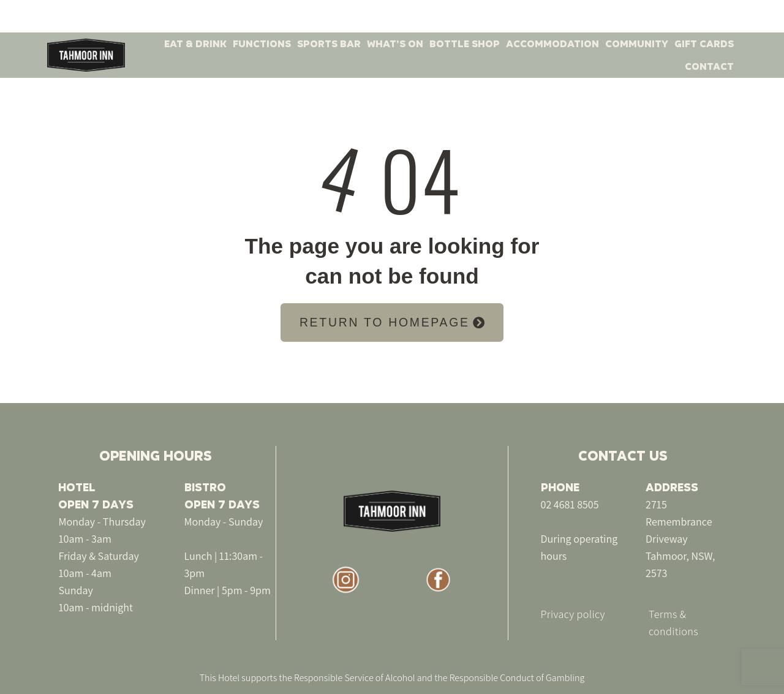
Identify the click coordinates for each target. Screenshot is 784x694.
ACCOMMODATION (552, 44)
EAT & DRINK (195, 44)
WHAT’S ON (395, 44)
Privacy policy (573, 614)
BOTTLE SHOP (465, 44)
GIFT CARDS (704, 44)
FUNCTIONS (262, 44)
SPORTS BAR (329, 44)
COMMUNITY (637, 44)
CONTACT (709, 66)
